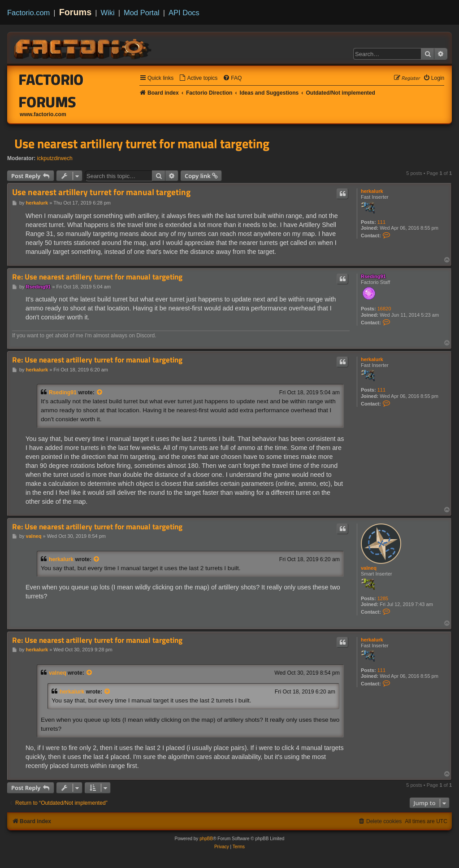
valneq (369, 568)
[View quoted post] (100, 393)
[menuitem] (198, 78)
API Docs (184, 13)
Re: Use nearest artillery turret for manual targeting (97, 277)
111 (381, 222)
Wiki (108, 13)
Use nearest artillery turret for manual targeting (142, 144)
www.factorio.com (43, 114)
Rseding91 (373, 276)
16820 (384, 309)
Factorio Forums (51, 91)
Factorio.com (28, 13)
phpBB (206, 839)
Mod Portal (142, 13)
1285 (383, 598)
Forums (76, 12)
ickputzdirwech (55, 158)
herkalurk (372, 191)
